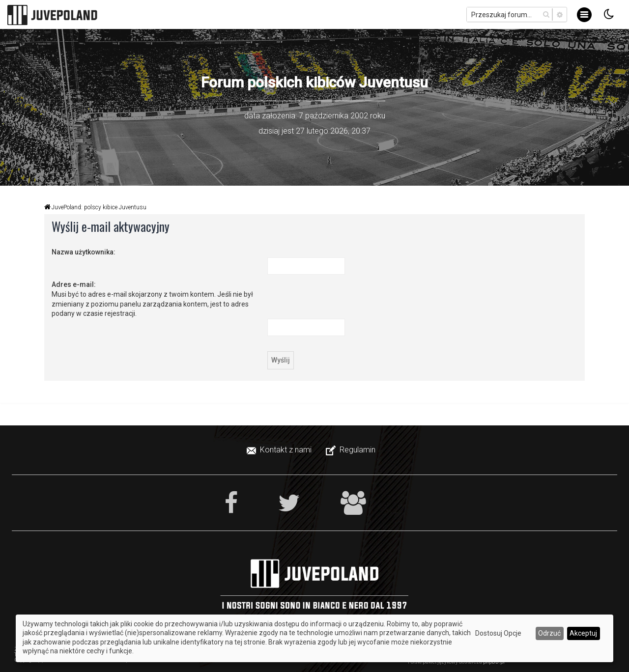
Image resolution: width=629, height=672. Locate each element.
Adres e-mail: (74, 284)
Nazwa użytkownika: (84, 252)
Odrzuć (549, 633)
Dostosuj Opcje (498, 633)
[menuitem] (280, 450)
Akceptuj (583, 633)
